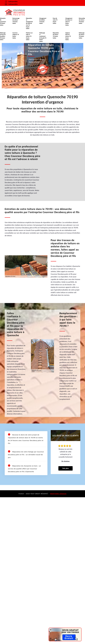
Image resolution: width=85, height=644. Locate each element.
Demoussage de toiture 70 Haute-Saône (16, 21)
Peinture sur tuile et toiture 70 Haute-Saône (29, 36)
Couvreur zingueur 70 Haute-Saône (16, 35)
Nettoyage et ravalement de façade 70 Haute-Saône (43, 37)
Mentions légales (58, 494)
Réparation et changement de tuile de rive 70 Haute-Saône (29, 23)
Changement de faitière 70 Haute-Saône (43, 21)
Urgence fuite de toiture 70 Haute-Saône (68, 36)
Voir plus (66, 466)
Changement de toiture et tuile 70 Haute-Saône (69, 22)
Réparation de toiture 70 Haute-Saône (56, 35)
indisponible (11, 4)
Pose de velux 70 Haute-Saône (55, 21)
